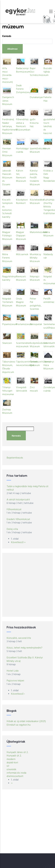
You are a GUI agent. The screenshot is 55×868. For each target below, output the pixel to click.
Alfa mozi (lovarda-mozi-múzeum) (7, 75)
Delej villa (12, 529)
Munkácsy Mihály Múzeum (35, 258)
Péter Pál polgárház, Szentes (36, 304)
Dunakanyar (36, 97)
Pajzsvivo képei (15, 681)
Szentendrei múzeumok (23, 345)
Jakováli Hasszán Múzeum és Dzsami (7, 178)
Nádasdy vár (48, 256)
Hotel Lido (13, 671)
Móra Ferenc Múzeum (7, 258)
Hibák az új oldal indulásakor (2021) (26, 721)
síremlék (11, 770)
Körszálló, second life (19, 638)
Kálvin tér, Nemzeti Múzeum (21, 176)
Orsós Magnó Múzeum (21, 302)
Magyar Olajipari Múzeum (21, 236)
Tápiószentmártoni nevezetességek (27, 364)
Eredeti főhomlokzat (18, 519)
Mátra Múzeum (48, 234)
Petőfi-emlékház (49, 301)
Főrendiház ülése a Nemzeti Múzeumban (23, 125)
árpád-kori (12, 763)
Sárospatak (36, 324)
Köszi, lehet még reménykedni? (24, 648)
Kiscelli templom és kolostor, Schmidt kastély (7, 208)
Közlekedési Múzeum (37, 202)
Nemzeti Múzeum (21, 278)
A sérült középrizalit (18, 500)
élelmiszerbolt (15, 776)
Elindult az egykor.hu (19, 725)
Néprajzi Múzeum (35, 278)
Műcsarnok (22, 255)
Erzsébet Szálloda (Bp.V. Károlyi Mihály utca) (25, 659)
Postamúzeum (24, 324)
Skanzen (7, 343)
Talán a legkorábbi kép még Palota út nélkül (27, 488)
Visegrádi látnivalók (22, 389)
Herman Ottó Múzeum (7, 152)
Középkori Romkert (22, 202)
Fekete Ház (47, 99)
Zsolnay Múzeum (7, 411)
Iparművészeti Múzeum (38, 150)
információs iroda (16, 773)
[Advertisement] (27, 585)
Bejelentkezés (15, 458)
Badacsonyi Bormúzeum (23, 70)
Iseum (47, 149)
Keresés (7, 36)
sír (8, 766)
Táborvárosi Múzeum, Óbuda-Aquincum (9, 367)
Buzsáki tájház (48, 70)
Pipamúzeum (10, 324)
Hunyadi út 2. (14, 756)
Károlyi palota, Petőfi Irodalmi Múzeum (35, 178)
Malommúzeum (38, 232)
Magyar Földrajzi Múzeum (7, 236)
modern (11, 759)
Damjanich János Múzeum (8, 101)
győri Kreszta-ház (34, 123)
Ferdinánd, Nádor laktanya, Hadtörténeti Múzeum (10, 126)
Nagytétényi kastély (9, 278)
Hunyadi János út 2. (17, 752)
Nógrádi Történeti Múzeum (8, 302)
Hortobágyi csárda (22, 150)
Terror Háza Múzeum (48, 365)
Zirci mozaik (34, 389)
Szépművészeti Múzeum (39, 345)
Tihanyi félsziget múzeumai (8, 391)
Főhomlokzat (14, 510)
